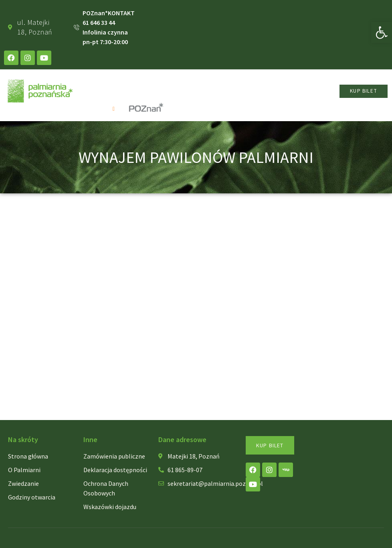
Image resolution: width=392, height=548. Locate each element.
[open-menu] (116, 109)
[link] (382, 32)
